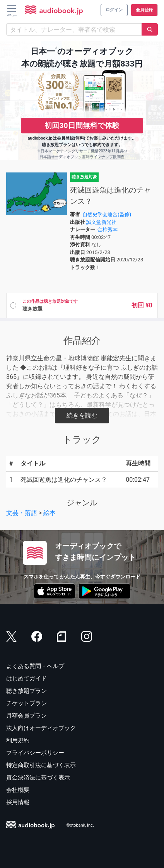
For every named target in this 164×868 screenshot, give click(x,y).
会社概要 (18, 790)
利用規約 (18, 740)
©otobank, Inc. (80, 826)
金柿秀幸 (108, 229)
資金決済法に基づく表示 (38, 778)
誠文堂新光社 (101, 222)
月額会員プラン (26, 716)
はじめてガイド (26, 679)
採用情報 (18, 802)
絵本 (50, 513)
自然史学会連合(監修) (107, 214)
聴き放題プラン (26, 691)
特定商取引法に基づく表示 (41, 765)
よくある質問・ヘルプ (35, 666)
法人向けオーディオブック (41, 728)
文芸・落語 (22, 513)
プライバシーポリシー (35, 753)
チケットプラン (26, 703)
